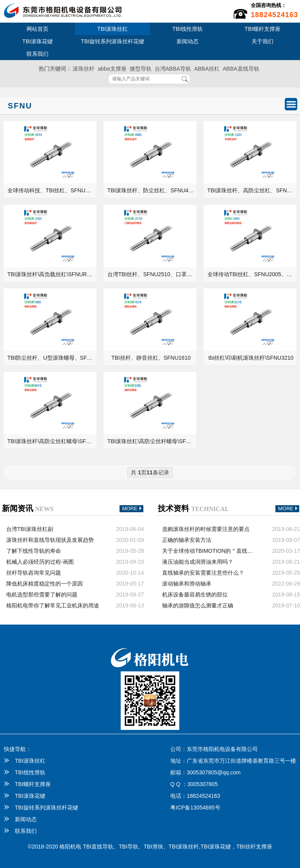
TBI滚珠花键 (37, 41)
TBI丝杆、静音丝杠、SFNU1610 (151, 358)
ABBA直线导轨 (241, 69)
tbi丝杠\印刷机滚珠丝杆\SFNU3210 (251, 358)
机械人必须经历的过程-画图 (40, 562)
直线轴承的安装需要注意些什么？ (203, 573)
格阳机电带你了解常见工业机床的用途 (53, 605)
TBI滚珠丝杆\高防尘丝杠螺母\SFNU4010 (52, 441)
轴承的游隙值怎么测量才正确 (198, 605)
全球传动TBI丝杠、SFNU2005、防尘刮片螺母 (252, 274)
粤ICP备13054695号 (195, 808)
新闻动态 (187, 41)
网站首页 (37, 29)
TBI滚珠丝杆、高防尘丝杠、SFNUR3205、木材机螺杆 (252, 190)
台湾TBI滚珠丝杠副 (30, 529)
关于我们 (262, 41)
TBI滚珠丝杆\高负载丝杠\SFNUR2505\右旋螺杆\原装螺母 (52, 274)
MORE (133, 509)
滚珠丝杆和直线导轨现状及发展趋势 (50, 540)
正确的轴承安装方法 (187, 540)
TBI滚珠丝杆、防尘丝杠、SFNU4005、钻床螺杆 (152, 190)
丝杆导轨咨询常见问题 (34, 573)
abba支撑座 (112, 69)
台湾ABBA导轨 (173, 69)
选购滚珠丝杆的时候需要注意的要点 (206, 529)
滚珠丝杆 (84, 69)
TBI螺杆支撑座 (262, 29)
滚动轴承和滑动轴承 (187, 584)
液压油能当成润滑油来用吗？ (198, 562)
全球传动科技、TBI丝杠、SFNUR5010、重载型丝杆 (52, 190)
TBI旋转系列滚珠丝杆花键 (112, 41)
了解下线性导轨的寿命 (34, 551)
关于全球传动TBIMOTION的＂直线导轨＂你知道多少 (209, 551)
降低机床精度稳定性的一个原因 (45, 584)
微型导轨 (141, 69)
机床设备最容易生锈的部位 (195, 595)
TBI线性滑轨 (187, 29)
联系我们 (37, 54)
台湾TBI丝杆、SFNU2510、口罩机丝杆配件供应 (152, 274)
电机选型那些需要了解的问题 (42, 595)
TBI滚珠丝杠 (112, 29)
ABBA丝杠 (207, 69)
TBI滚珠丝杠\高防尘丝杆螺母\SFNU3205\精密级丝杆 (152, 441)
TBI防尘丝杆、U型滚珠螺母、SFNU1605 (52, 358)
